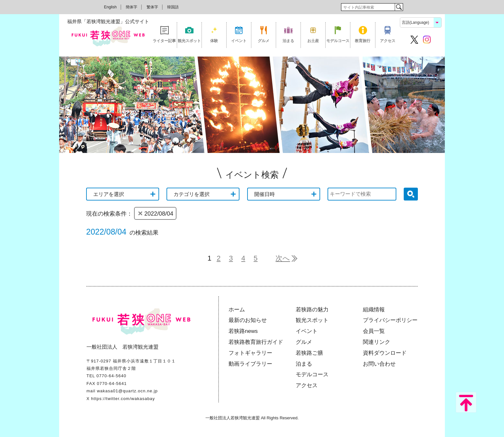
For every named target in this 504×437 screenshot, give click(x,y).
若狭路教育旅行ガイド (256, 342)
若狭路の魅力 (312, 310)
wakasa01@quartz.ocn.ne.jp (127, 391)
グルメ (264, 41)
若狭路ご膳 (309, 353)
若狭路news (243, 331)
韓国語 (173, 7)
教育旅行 (363, 41)
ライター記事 (164, 41)
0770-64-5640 (111, 376)
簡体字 (131, 7)
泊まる (288, 41)
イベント (239, 41)
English (110, 7)
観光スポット (189, 41)
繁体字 (152, 7)
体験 (214, 41)
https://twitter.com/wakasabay (123, 399)
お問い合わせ (379, 364)
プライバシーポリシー (390, 320)
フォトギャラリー (250, 353)
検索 (399, 7)
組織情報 (374, 310)
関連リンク (377, 342)
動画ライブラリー (250, 364)
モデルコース (338, 41)
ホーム (237, 310)
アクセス (388, 41)
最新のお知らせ (248, 320)
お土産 (313, 41)
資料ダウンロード (385, 353)
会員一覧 (374, 331)
